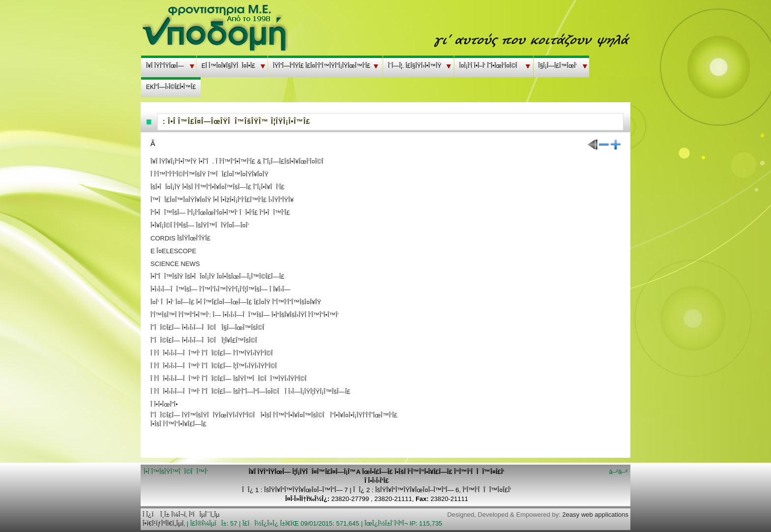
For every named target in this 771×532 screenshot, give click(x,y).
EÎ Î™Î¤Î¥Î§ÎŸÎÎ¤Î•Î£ (228, 66)
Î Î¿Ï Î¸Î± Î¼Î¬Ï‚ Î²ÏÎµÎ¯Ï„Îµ (181, 515)
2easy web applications (595, 515)
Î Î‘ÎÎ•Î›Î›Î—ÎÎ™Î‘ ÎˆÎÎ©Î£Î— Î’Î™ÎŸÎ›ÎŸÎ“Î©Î (214, 353)
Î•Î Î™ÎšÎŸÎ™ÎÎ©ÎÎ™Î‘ (176, 472)
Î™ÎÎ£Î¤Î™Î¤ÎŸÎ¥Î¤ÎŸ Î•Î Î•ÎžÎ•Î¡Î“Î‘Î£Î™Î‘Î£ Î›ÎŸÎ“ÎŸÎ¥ (222, 200)
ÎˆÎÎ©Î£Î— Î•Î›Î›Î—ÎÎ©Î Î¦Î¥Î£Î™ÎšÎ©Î (206, 340)
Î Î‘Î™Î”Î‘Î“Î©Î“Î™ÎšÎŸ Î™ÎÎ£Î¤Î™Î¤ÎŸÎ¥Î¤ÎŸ (209, 174)
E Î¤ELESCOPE (173, 251)
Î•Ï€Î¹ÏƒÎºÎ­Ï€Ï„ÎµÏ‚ (164, 523)
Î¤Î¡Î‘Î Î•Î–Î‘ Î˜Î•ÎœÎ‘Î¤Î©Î (490, 66)
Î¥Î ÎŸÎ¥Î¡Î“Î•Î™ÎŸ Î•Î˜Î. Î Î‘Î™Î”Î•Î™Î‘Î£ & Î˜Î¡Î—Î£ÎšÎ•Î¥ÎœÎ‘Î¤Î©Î (239, 162)
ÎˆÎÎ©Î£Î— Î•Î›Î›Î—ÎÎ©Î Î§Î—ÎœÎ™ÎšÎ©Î (209, 328)
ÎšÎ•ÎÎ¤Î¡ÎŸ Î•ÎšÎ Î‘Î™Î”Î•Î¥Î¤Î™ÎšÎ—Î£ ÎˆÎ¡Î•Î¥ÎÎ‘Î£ (218, 187)
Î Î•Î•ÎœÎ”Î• (164, 404)
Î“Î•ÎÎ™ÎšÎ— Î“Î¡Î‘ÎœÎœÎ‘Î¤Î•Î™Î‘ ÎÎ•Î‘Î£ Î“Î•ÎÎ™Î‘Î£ (220, 213)
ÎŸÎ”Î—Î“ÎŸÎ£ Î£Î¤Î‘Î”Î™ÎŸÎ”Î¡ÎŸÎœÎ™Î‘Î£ (322, 66)
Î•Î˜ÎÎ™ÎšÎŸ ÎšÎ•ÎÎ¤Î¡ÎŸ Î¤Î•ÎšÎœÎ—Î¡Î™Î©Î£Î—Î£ (218, 277)
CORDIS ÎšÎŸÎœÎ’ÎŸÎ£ (180, 238)
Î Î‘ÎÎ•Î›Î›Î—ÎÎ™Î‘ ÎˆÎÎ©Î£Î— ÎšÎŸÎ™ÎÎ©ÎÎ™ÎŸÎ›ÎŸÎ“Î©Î (230, 379)
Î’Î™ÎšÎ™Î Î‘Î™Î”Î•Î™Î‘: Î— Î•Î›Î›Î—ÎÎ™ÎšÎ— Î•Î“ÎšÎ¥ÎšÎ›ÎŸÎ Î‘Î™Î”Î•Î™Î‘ (245, 315)
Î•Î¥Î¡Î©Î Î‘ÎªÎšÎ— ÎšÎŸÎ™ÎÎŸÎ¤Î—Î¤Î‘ (200, 225)
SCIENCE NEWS (175, 264)
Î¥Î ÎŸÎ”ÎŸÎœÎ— (165, 66)
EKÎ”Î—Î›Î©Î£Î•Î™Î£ (171, 87)
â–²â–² (618, 472)
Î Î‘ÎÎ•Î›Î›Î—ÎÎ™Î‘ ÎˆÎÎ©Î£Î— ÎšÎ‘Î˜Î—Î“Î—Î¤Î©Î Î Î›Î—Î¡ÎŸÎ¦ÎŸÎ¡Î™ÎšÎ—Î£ (251, 392)
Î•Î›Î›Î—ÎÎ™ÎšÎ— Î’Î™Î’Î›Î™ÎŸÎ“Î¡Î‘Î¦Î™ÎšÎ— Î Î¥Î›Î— (221, 289)
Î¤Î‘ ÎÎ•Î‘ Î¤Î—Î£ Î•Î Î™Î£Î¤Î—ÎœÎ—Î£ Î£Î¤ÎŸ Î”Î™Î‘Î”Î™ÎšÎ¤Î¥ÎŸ (236, 302)
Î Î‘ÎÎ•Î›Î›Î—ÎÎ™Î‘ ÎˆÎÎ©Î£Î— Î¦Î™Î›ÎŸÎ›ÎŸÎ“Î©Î (216, 366)
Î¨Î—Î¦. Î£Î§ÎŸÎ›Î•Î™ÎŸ (415, 66)
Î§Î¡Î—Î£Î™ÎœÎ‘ (558, 66)
